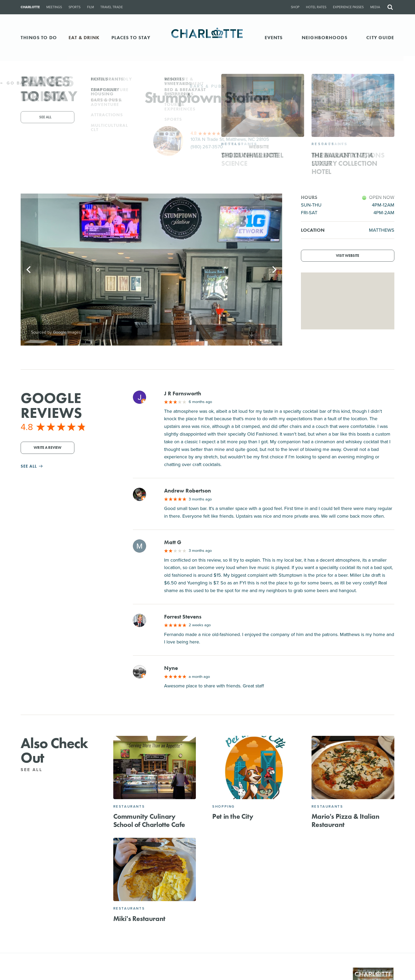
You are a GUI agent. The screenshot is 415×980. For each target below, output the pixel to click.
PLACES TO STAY (131, 37)
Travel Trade (112, 7)
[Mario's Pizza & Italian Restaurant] (353, 768)
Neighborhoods (325, 37)
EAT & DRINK (84, 37)
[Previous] (29, 270)
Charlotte (30, 7)
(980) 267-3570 (207, 147)
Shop (295, 7)
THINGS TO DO (39, 37)
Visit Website (348, 256)
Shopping (224, 806)
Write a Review (48, 448)
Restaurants (129, 806)
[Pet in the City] (254, 768)
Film (91, 7)
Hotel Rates (316, 7)
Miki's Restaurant (139, 919)
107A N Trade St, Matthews (230, 139)
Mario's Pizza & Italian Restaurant (346, 820)
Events (274, 37)
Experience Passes (348, 7)
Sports (75, 7)
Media (375, 7)
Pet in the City (233, 816)
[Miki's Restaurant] (155, 869)
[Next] (274, 270)
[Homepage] (208, 37)
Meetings (54, 7)
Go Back (15, 83)
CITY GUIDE (380, 37)
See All (35, 770)
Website (259, 147)
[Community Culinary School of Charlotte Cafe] (155, 768)
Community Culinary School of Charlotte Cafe (149, 820)
